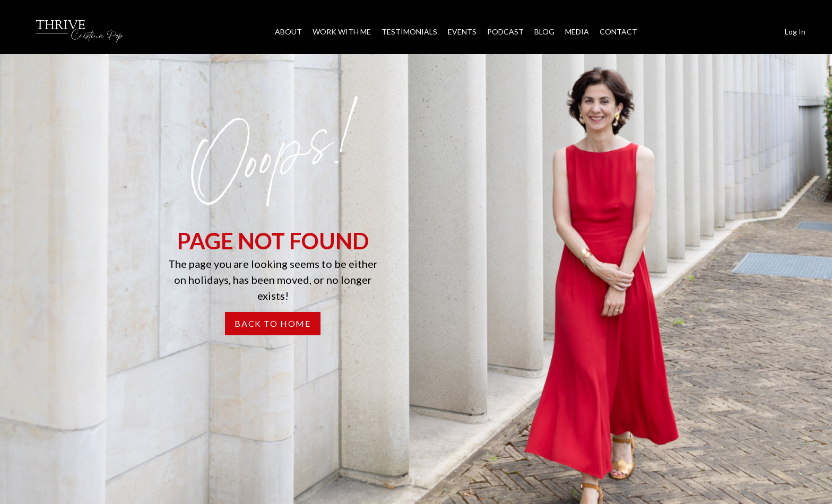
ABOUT (288, 32)
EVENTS (462, 32)
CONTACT (618, 32)
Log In (795, 32)
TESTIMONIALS (409, 32)
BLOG (544, 32)
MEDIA (577, 32)
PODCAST (505, 32)
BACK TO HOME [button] (272, 323)
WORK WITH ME (342, 32)
